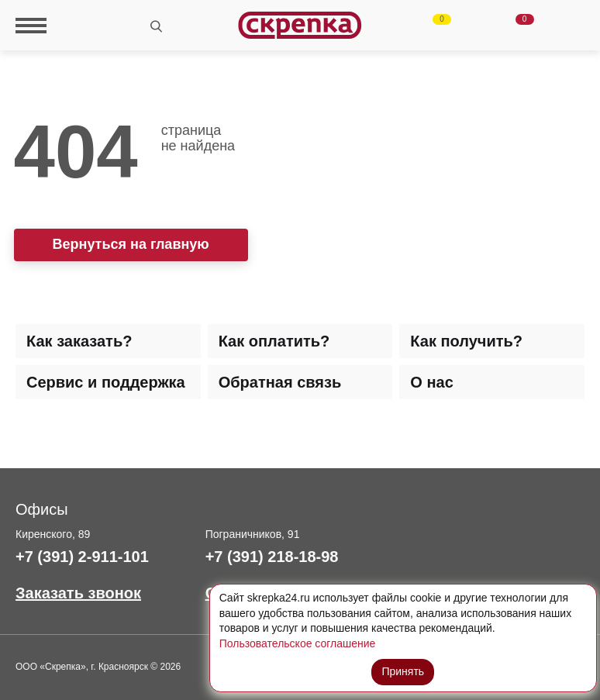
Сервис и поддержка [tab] (106, 382)
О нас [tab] (431, 382)
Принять (403, 671)
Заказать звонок (78, 593)
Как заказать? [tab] (79, 341)
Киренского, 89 (53, 534)
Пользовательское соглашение (298, 643)
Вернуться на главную (131, 244)
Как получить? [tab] (466, 341)
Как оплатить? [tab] (274, 341)
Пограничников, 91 (253, 534)
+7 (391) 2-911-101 (82, 557)
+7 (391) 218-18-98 (272, 557)
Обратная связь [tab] (280, 382)
